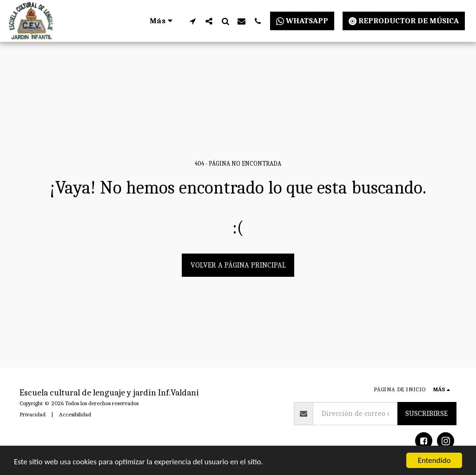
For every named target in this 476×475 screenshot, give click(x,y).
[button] (193, 21)
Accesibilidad (75, 414)
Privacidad (33, 414)
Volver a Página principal (238, 265)
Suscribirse (426, 414)
